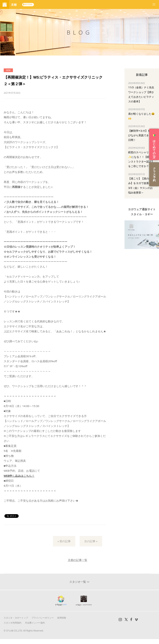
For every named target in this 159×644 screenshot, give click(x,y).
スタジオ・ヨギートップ (16, 618)
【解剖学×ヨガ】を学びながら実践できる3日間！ (141, 135)
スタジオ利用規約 (13, 623)
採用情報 (62, 618)
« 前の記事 (64, 541)
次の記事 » (91, 541)
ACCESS (28, 5)
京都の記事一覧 (78, 560)
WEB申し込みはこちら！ (19, 476)
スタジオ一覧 (78, 582)
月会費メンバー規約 (35, 623)
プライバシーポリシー (43, 618)
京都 (14, 5)
